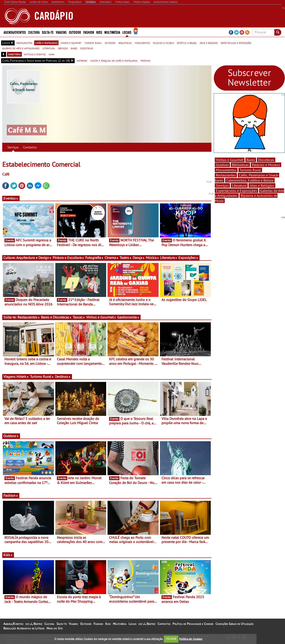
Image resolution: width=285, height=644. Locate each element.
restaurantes (24, 43)
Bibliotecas (240, 165)
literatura (49, 48)
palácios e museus (163, 43)
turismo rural (93, 43)
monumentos (142, 43)
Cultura (34, 32)
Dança (139, 258)
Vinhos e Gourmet (101, 317)
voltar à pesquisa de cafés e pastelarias (114, 60)
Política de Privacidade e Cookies (193, 624)
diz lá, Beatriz (34, 624)
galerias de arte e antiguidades (21, 48)
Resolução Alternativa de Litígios (24, 628)
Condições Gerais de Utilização (235, 624)
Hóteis (23, 377)
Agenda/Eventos (15, 32)
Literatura (169, 258)
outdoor (110, 43)
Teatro (126, 258)
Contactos (30, 147)
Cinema (112, 258)
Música (153, 258)
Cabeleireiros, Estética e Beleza (250, 180)
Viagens (61, 32)
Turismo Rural (42, 377)
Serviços (13, 147)
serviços (63, 48)
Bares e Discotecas (56, 317)
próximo (145, 60)
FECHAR (171, 639)
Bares (251, 160)
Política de (191, 639)
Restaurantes (29, 317)
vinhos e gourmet (71, 43)
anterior (82, 60)
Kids (99, 32)
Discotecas (266, 160)
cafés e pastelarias (46, 43)
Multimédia (112, 32)
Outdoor (75, 32)
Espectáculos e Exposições (237, 191)
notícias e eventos (35, 54)
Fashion (89, 32)
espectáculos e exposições (236, 43)
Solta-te (48, 32)
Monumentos (226, 170)
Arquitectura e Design (34, 258)
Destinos (63, 377)
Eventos (11, 198)
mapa (52, 54)
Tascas (79, 317)
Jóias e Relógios (262, 185)
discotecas (87, 48)
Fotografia (94, 258)
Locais (127, 32)
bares (74, 48)
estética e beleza (187, 43)
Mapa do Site (55, 628)
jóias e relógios (209, 43)
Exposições (188, 258)
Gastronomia (128, 317)
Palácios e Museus (266, 165)
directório (14, 54)
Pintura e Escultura (68, 258)
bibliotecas (125, 43)
